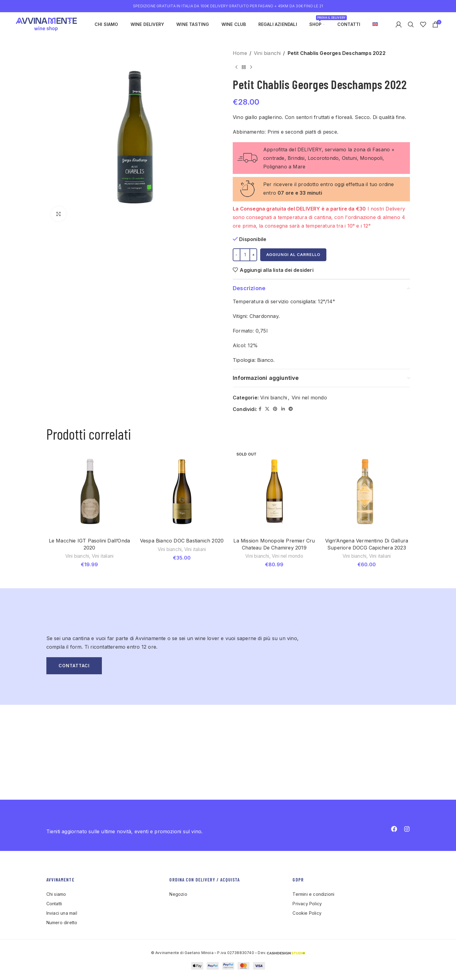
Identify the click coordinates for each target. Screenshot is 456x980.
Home (240, 53)
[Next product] (251, 67)
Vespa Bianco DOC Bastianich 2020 (182, 541)
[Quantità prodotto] (245, 255)
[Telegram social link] (290, 409)
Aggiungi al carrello (293, 254)
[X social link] (267, 409)
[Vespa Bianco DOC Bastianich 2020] (182, 492)
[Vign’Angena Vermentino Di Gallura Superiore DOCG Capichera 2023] (367, 492)
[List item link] (105, 894)
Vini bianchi (267, 53)
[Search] (411, 24)
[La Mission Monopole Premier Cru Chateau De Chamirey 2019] (274, 492)
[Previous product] (236, 67)
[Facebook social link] (260, 409)
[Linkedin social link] (283, 409)
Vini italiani (103, 556)
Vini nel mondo (309, 398)
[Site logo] (46, 24)
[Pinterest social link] (275, 409)
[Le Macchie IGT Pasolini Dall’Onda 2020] (90, 492)
